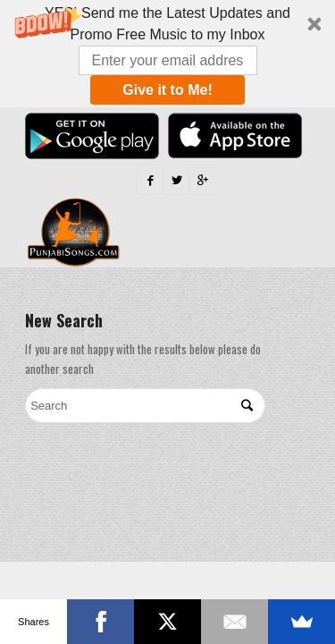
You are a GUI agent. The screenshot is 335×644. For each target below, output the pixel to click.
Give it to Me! (167, 90)
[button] (167, 54)
